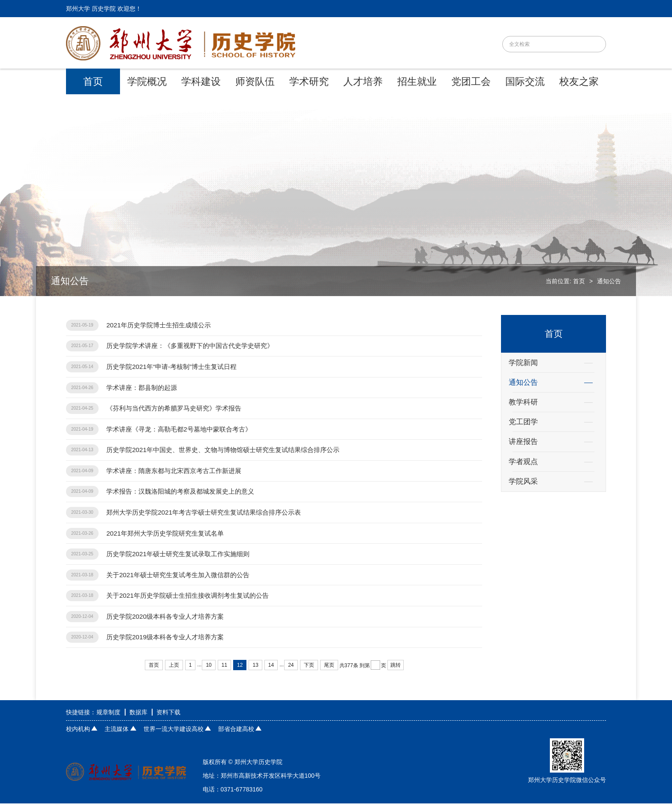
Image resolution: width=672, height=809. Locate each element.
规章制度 (108, 718)
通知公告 (609, 281)
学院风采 (523, 481)
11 (224, 671)
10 (208, 671)
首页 (579, 281)
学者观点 (523, 462)
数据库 (138, 718)
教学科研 (523, 402)
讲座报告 (523, 442)
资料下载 (168, 718)
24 (291, 671)
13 (255, 671)
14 (271, 671)
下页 (309, 671)
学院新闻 (523, 363)
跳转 (396, 671)
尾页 (329, 671)
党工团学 (523, 422)
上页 (174, 671)
